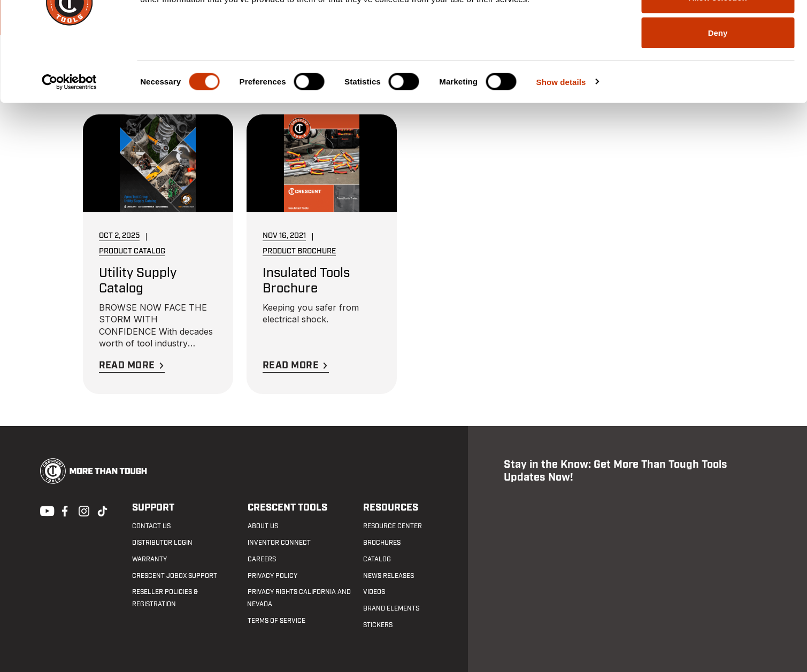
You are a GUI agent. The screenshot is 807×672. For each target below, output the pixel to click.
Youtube (44, 510)
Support (153, 508)
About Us (262, 527)
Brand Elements (391, 608)
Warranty (149, 559)
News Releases (388, 576)
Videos (374, 592)
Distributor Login (162, 543)
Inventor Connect (279, 543)
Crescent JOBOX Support (175, 576)
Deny (718, 98)
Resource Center (392, 527)
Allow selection (717, 63)
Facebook (64, 510)
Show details (561, 147)
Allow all (718, 28)
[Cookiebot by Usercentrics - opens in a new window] (69, 148)
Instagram (83, 510)
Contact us (151, 527)
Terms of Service (276, 621)
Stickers (377, 625)
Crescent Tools (287, 508)
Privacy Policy (272, 576)
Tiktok (102, 510)
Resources (390, 508)
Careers (261, 559)
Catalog (376, 559)
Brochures (381, 543)
